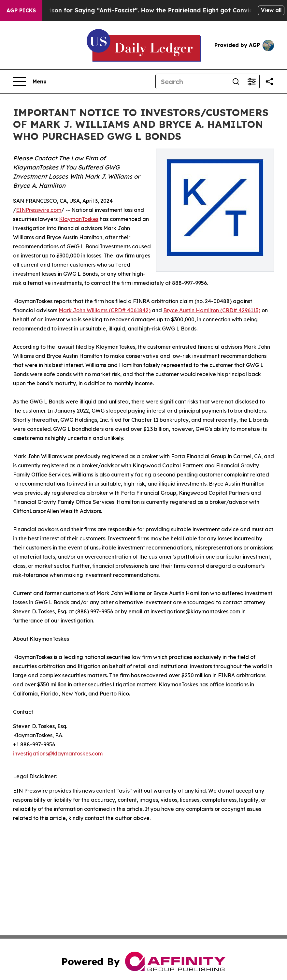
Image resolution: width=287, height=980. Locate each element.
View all (271, 10)
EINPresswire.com (39, 210)
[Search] (192, 81)
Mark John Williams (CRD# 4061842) (105, 310)
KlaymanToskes (79, 219)
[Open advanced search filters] (251, 81)
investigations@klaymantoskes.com (58, 753)
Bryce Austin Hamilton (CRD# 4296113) (212, 310)
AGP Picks (21, 10)
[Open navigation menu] (30, 81)
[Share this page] (269, 81)
